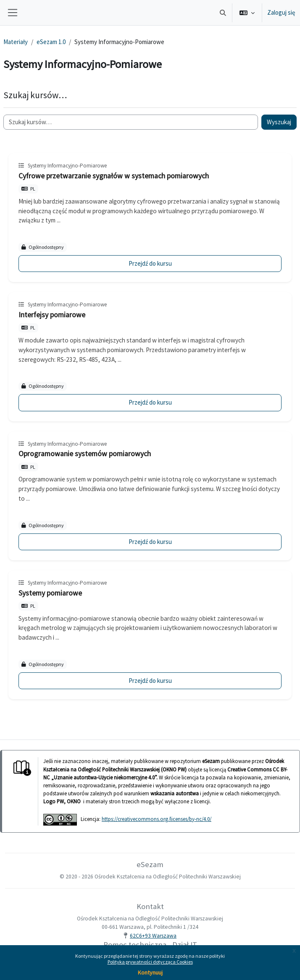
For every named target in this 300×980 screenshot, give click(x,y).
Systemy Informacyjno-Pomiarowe (67, 166)
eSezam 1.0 (51, 42)
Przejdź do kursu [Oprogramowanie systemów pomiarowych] (150, 542)
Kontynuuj (150, 972)
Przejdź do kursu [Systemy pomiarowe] (150, 681)
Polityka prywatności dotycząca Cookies (150, 962)
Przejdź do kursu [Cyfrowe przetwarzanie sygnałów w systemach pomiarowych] (150, 263)
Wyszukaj (279, 122)
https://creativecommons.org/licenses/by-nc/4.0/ (157, 819)
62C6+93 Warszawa (153, 936)
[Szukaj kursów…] (131, 122)
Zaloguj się (281, 12)
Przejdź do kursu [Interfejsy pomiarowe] (150, 402)
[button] (223, 13)
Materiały (16, 42)
